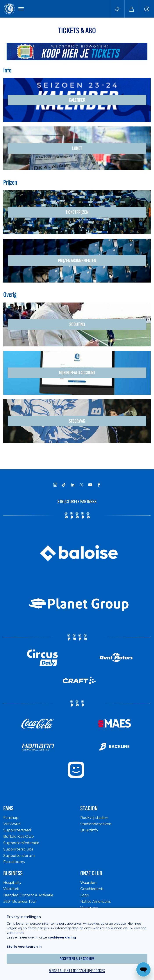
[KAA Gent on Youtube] (90, 485)
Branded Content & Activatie (28, 895)
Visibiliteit (11, 889)
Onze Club (91, 873)
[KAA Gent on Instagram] (55, 485)
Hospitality (12, 883)
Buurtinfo (89, 830)
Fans (8, 808)
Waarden (88, 883)
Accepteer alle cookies (77, 959)
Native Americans (95, 902)
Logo (85, 895)
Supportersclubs (18, 849)
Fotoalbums (14, 862)
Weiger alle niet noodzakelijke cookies (77, 971)
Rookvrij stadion (94, 818)
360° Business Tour (20, 902)
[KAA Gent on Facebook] (99, 485)
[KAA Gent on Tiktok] (64, 485)
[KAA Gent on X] (81, 485)
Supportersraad (17, 830)
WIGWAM (12, 824)
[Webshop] (132, 9)
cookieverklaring (62, 937)
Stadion (89, 808)
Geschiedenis (92, 889)
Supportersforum (19, 856)
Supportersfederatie (21, 843)
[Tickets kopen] (117, 9)
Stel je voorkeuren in (24, 947)
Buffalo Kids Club (19, 837)
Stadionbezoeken (96, 824)
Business (13, 873)
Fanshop (11, 818)
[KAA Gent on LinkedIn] (73, 485)
